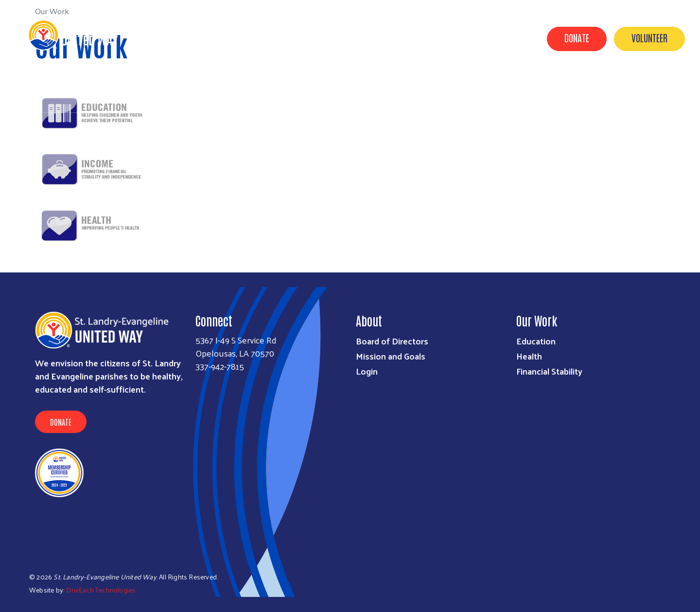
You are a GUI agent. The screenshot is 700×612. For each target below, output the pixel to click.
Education (536, 341)
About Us (224, 84)
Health (529, 356)
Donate (577, 37)
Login (367, 371)
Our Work (378, 84)
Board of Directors (392, 341)
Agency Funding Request (301, 84)
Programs (432, 84)
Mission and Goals (391, 356)
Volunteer (649, 37)
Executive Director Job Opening (627, 98)
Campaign (486, 84)
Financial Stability (549, 371)
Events (534, 84)
